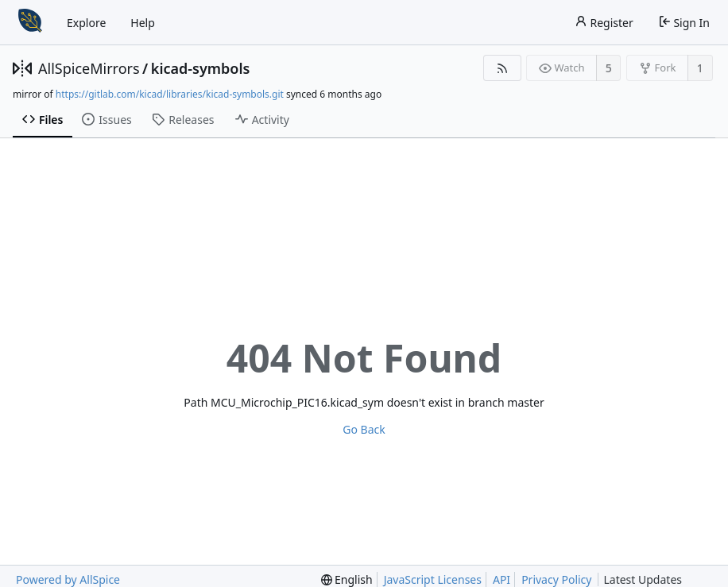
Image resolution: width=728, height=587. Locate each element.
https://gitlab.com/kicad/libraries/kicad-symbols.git (170, 94)
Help (143, 23)
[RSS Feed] (502, 68)
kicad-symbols (201, 68)
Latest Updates (655, 579)
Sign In (684, 23)
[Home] (30, 22)
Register (604, 23)
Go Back (364, 429)
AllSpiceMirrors (89, 68)
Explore (86, 23)
